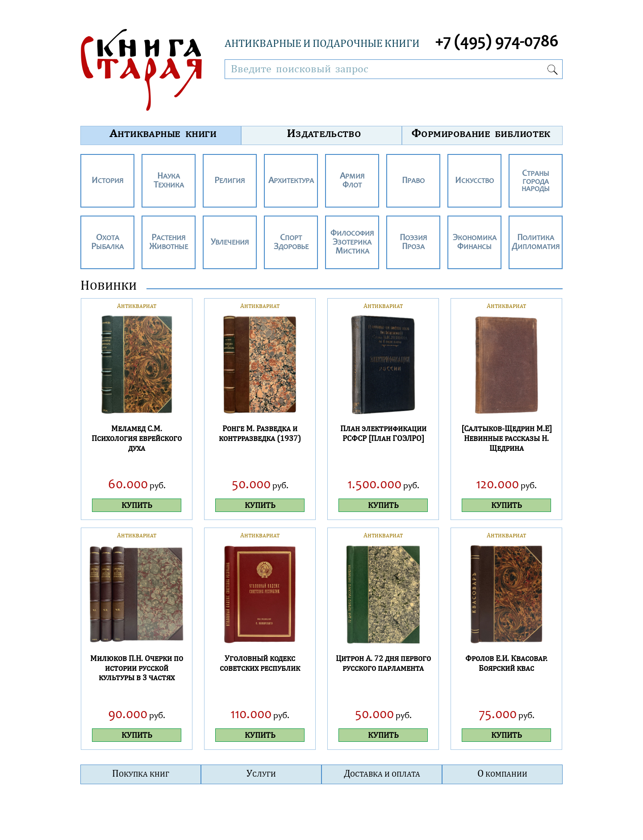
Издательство (324, 133)
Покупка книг (141, 773)
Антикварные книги (163, 133)
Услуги (261, 773)
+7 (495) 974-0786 (497, 43)
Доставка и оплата (382, 773)
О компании (502, 773)
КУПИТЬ (137, 505)
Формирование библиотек (481, 133)
